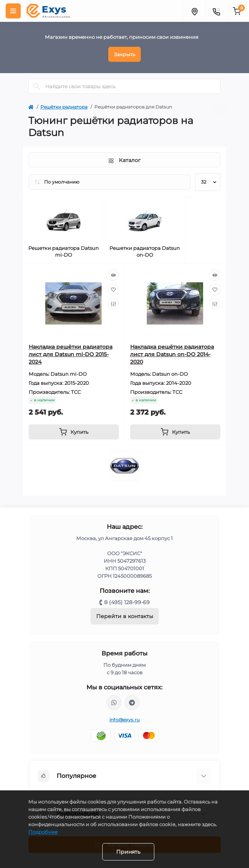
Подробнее (43, 832)
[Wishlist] (113, 289)
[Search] (37, 86)
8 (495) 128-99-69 (127, 602)
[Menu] (13, 11)
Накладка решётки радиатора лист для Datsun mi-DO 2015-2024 (71, 354)
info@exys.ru (125, 720)
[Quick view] (113, 275)
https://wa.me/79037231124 (114, 703)
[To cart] (74, 432)
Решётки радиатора (64, 107)
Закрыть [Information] (124, 54)
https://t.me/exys (132, 703)
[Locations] (194, 11)
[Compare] (113, 304)
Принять (128, 852)
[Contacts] (216, 11)
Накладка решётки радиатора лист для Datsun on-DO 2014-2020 (172, 354)
